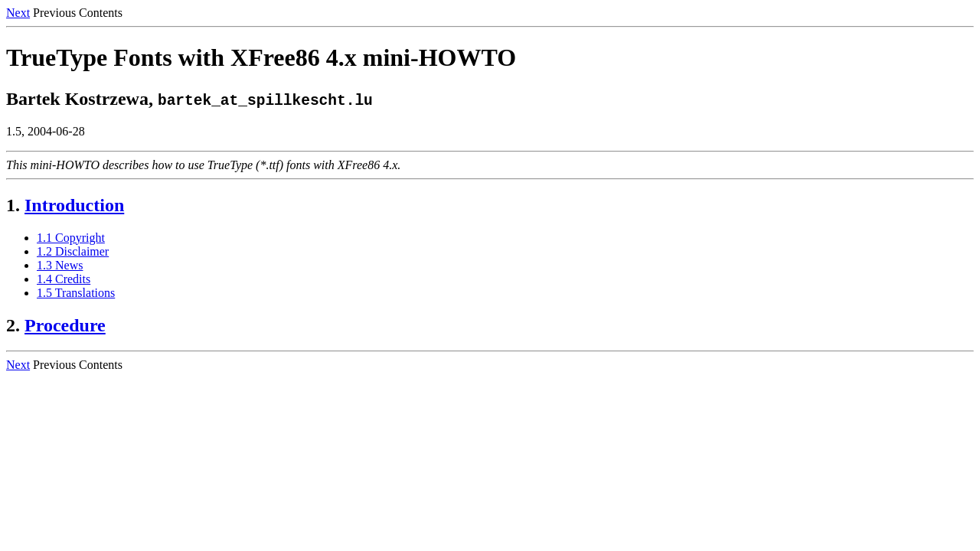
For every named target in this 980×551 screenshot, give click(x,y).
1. (13, 205)
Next (18, 13)
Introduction (74, 205)
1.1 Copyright (71, 238)
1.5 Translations (76, 293)
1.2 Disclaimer (73, 251)
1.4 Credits (64, 279)
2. (13, 325)
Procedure (65, 325)
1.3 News (60, 265)
